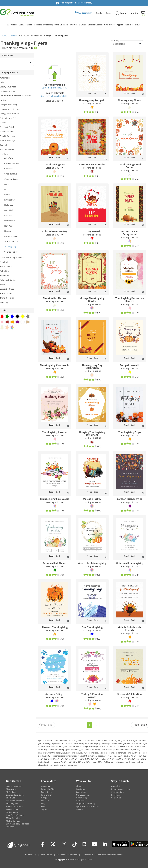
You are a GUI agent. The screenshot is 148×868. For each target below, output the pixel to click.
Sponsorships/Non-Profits (87, 806)
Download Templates (15, 801)
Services (139, 25)
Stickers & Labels (95, 25)
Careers (79, 809)
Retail (2, 284)
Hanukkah (9, 210)
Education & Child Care (10, 109)
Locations (80, 789)
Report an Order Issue (121, 789)
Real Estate (5, 275)
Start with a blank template (55, 96)
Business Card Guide (15, 795)
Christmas (9, 169)
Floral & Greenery (7, 136)
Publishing (4, 271)
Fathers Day (9, 200)
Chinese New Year (12, 163)
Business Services (7, 91)
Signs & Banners (61, 25)
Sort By (116, 40)
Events (3, 123)
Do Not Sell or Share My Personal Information (104, 855)
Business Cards (26, 25)
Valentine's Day (11, 252)
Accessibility (116, 786)
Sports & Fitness (7, 289)
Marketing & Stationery (43, 25)
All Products (12, 25)
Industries (129, 25)
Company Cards (11, 179)
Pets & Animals (6, 266)
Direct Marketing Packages (17, 824)
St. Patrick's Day (11, 241)
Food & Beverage (7, 141)
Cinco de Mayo (11, 174)
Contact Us (116, 798)
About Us (80, 786)
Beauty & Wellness (8, 87)
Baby (2, 82)
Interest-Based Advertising (68, 855)
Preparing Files (12, 804)
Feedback (115, 795)
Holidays (4, 154)
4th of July (9, 158)
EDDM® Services (13, 818)
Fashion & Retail (7, 127)
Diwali (7, 184)
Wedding (4, 302)
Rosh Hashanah (11, 236)
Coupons (10, 827)
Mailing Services (13, 821)
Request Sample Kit (14, 786)
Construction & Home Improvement (16, 96)
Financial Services (7, 132)
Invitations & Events (78, 25)
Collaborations (118, 792)
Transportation (7, 293)
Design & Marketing (8, 105)
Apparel (120, 25)
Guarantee (46, 786)
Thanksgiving (10, 247)
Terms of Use (47, 855)
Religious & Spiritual (8, 280)
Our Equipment (83, 795)
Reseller (99, 13)
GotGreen (80, 801)
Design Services (13, 812)
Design (3, 100)
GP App (44, 798)
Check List (10, 798)
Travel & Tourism (7, 298)
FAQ (43, 806)
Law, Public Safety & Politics (12, 257)
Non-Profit (5, 262)
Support (45, 809)
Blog (43, 804)
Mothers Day (10, 221)
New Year (8, 226)
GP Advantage (82, 798)
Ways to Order (12, 809)
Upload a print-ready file (55, 88)
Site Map (45, 801)
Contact (109, 13)
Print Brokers (47, 795)
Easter (7, 195)
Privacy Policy (30, 855)
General (3, 145)
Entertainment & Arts (9, 118)
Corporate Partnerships (86, 804)
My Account (11, 789)
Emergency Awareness (10, 114)
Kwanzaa (8, 215)
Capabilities (81, 792)
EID (6, 189)
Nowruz (8, 231)
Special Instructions (14, 806)
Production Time (48, 789)
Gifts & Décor (110, 25)
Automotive (5, 78)
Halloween (9, 205)
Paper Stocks (47, 792)
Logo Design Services (15, 815)
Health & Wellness (8, 149)
